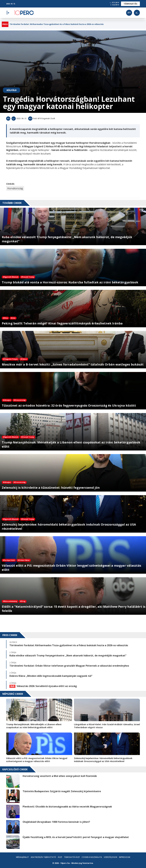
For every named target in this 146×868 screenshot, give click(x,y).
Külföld (12, 90)
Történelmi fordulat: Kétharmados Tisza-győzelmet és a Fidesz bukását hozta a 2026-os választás (57, 24)
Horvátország (15, 188)
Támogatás (130, 4)
